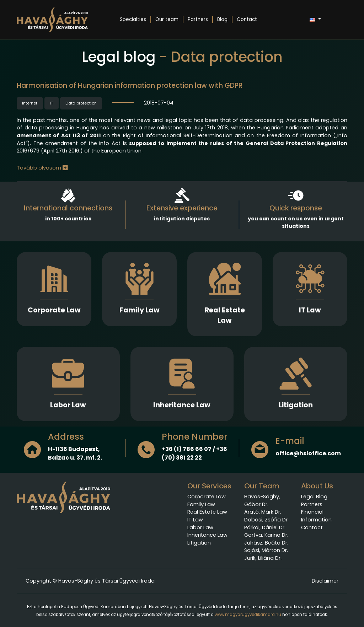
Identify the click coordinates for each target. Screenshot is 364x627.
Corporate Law (54, 310)
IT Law (310, 310)
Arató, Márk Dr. (263, 512)
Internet (30, 103)
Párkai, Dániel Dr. (265, 527)
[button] (315, 20)
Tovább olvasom (42, 168)
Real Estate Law (225, 315)
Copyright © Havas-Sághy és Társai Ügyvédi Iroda (90, 581)
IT (51, 103)
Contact (247, 19)
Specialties (133, 19)
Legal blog (119, 57)
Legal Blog (314, 497)
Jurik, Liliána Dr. (263, 558)
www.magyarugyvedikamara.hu (248, 615)
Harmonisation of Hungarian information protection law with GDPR (130, 85)
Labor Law (68, 405)
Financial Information (316, 516)
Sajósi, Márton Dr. (266, 550)
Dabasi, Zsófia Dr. (266, 520)
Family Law (140, 310)
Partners (198, 19)
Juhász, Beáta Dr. (266, 543)
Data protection (81, 103)
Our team (167, 19)
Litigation (296, 405)
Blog (222, 19)
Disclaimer (325, 581)
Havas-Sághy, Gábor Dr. (262, 500)
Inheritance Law (182, 405)
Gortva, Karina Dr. (266, 535)
